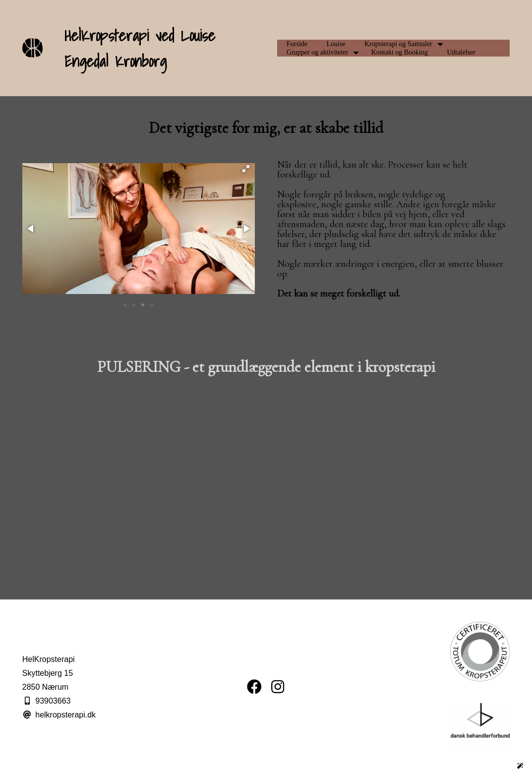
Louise (336, 44)
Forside (297, 44)
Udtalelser (461, 52)
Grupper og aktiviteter (317, 52)
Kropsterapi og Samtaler (398, 44)
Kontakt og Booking (400, 52)
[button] (246, 169)
